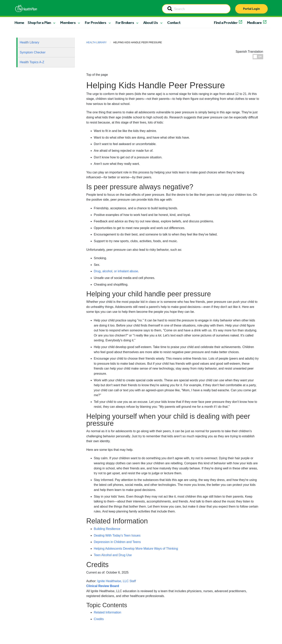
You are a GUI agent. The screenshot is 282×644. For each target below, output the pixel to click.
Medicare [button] (254, 23)
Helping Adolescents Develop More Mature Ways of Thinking (136, 549)
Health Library (30, 42)
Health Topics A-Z (32, 62)
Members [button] (68, 23)
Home (19, 23)
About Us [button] (151, 23)
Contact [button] (174, 23)
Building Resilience (107, 529)
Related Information (108, 612)
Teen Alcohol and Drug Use (113, 555)
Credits (99, 619)
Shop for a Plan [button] (39, 23)
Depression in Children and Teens (117, 542)
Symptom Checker (33, 52)
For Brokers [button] (125, 23)
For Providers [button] (96, 23)
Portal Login (251, 9)
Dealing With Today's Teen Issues (117, 535)
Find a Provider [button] (226, 23)
